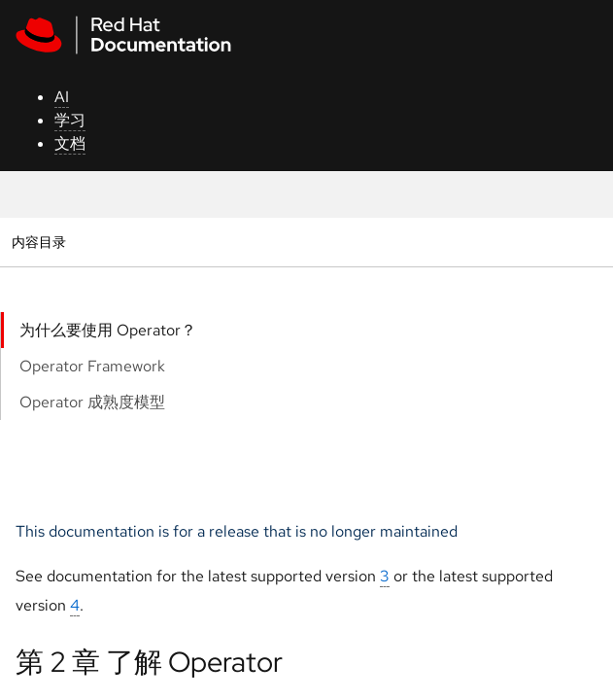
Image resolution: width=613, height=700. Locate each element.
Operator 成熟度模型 (92, 402)
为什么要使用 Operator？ (108, 330)
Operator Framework (92, 366)
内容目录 (38, 242)
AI (62, 97)
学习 (70, 120)
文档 (70, 143)
